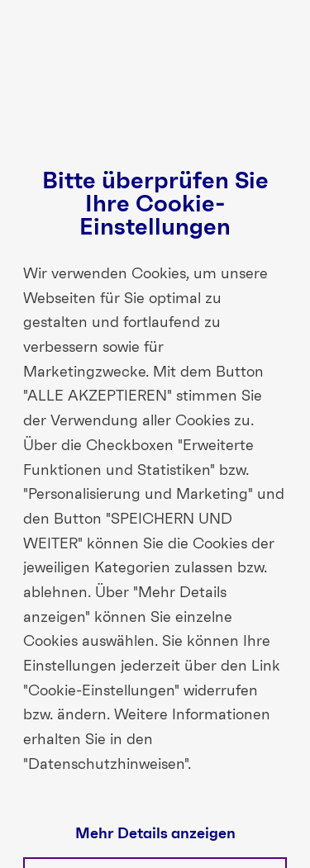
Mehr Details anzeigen (155, 834)
